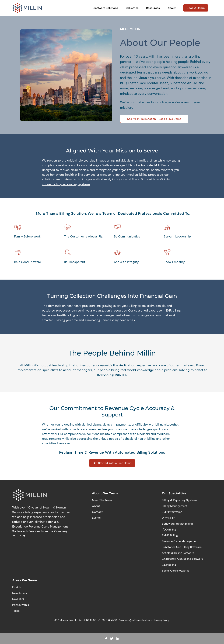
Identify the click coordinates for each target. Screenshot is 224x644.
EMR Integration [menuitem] (172, 512)
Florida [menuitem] (17, 587)
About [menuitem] (96, 506)
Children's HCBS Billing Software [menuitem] (183, 559)
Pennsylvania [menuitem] (21, 605)
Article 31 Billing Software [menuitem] (178, 553)
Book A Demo (196, 8)
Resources (153, 8)
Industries (132, 8)
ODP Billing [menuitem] (169, 565)
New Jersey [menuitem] (20, 593)
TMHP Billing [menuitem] (170, 535)
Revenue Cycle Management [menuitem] (180, 541)
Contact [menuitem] (97, 512)
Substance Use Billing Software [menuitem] (182, 547)
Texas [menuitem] (16, 611)
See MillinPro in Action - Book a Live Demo (154, 119)
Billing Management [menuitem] (175, 506)
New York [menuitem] (18, 599)
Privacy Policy (162, 620)
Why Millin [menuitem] (169, 518)
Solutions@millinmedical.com (136, 620)
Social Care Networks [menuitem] (176, 571)
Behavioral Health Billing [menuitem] (177, 524)
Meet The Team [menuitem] (102, 500)
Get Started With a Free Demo (112, 463)
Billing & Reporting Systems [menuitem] (180, 500)
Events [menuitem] (96, 518)
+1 (99, 620)
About (171, 8)
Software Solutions (106, 8)
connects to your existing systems (66, 184)
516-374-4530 (109, 620)
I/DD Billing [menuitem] (169, 530)
